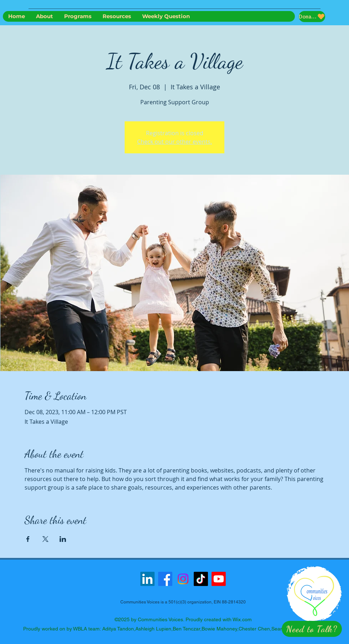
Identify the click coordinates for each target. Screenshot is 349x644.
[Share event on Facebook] (28, 539)
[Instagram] (183, 579)
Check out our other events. (174, 142)
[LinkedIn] (147, 579)
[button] (312, 629)
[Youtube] (219, 579)
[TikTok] (201, 579)
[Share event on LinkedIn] (63, 539)
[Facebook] (165, 579)
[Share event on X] (45, 539)
